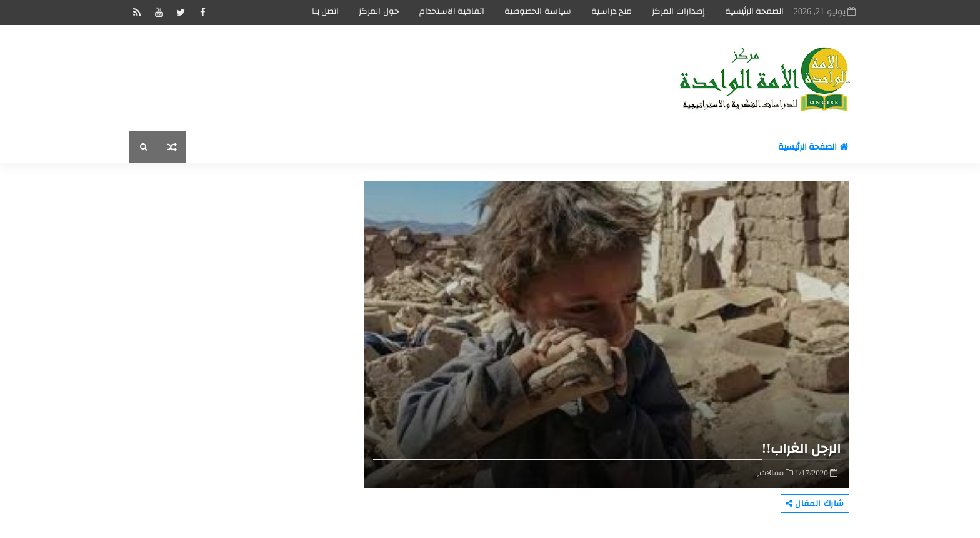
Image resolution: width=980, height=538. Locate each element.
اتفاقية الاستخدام (452, 11)
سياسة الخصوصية (538, 11)
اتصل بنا (326, 11)
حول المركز (379, 11)
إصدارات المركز (678, 11)
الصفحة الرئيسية (755, 11)
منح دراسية (612, 11)
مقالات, (770, 473)
